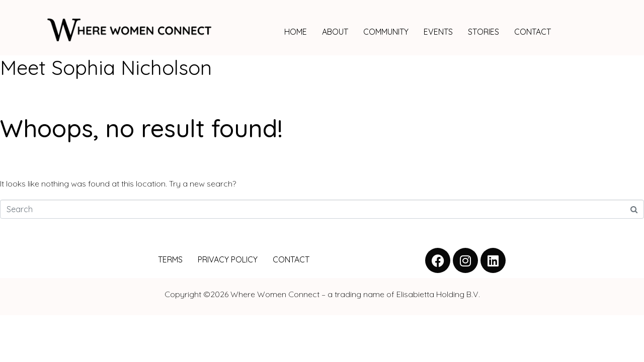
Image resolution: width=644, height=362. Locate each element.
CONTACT (533, 32)
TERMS (170, 259)
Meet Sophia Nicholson (106, 67)
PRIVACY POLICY (228, 259)
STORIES (484, 32)
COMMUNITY (386, 32)
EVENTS (438, 32)
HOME (296, 32)
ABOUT (335, 32)
